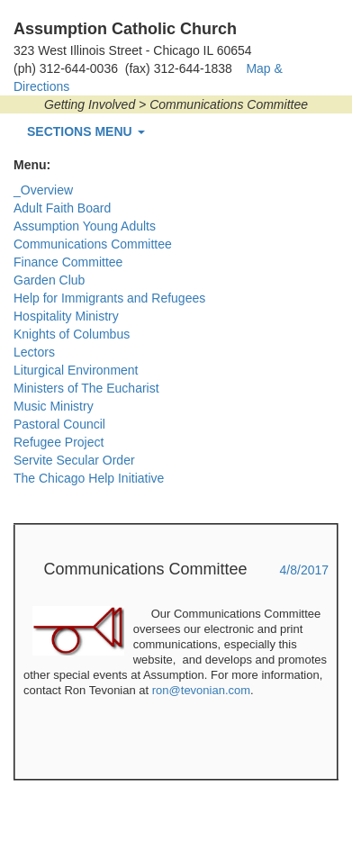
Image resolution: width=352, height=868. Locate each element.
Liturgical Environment (76, 370)
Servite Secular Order (74, 460)
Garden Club (49, 280)
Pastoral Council (59, 424)
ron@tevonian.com (201, 690)
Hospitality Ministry (66, 316)
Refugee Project (59, 442)
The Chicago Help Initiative (89, 478)
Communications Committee (93, 244)
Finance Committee (68, 262)
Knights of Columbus (72, 334)
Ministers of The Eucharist (86, 388)
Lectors (34, 352)
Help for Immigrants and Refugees (109, 298)
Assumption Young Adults (85, 226)
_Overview (43, 190)
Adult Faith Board (62, 208)
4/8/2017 (305, 570)
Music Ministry (54, 406)
